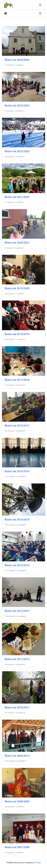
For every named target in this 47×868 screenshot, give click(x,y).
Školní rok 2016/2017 (17, 426)
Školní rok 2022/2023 (17, 151)
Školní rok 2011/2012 (17, 659)
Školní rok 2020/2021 (17, 243)
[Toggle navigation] (40, 5)
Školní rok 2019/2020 (17, 288)
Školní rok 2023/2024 (17, 106)
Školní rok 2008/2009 (17, 802)
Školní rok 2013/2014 (17, 565)
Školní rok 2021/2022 (17, 197)
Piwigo (38, 863)
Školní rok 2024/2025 (17, 60)
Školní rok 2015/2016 (17, 471)
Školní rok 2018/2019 (17, 334)
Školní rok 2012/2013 (17, 611)
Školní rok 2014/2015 (17, 520)
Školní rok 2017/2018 (17, 380)
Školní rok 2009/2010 (17, 756)
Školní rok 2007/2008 (17, 847)
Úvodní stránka (6, 13)
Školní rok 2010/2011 (17, 708)
